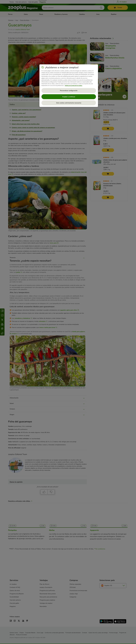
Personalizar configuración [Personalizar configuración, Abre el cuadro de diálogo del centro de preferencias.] (69, 91)
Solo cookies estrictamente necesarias (69, 103)
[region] (69, 86)
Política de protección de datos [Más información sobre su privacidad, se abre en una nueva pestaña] (74, 86)
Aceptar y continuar (69, 97)
